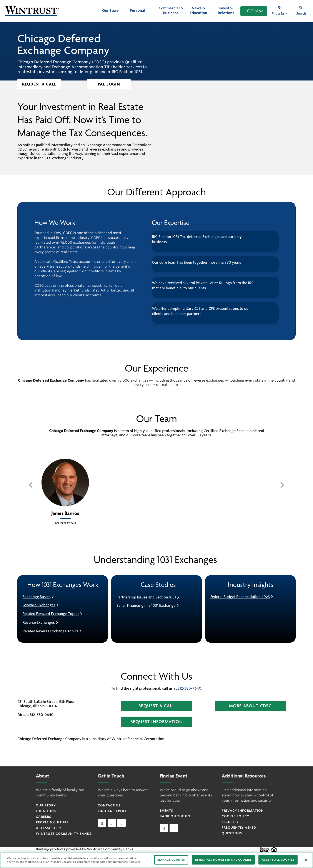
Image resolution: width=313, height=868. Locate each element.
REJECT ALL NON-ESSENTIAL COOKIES (223, 860)
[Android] (174, 828)
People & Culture (52, 822)
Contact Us (109, 805)
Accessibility (49, 828)
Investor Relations (226, 11)
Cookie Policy (236, 816)
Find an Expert (112, 811)
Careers (43, 817)
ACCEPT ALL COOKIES (278, 860)
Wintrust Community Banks (64, 834)
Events (166, 811)
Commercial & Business (171, 11)
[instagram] (122, 823)
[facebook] (112, 823)
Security (230, 822)
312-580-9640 (189, 688)
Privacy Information (243, 811)
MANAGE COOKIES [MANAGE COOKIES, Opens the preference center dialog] (171, 860)
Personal (137, 11)
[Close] (306, 860)
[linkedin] (102, 823)
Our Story (110, 11)
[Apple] (164, 828)
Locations (46, 811)
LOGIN (254, 11)
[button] (39, 84)
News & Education (198, 11)
